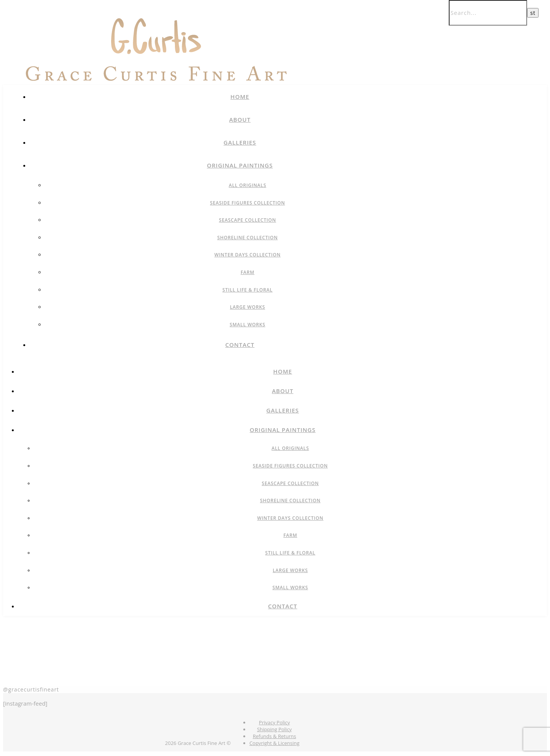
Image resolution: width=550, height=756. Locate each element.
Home (240, 97)
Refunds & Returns (274, 736)
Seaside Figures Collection (247, 203)
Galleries (240, 142)
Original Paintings (240, 165)
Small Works (247, 325)
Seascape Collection (247, 220)
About (240, 119)
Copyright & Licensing (274, 743)
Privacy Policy (274, 722)
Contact (240, 345)
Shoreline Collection (248, 238)
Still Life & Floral (247, 290)
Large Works (247, 307)
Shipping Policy (274, 729)
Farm (247, 272)
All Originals (247, 185)
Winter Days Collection (247, 255)
